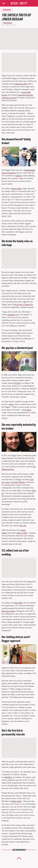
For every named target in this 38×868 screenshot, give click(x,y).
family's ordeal (22, 533)
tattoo (11, 404)
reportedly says (13, 315)
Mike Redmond (8, 23)
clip (25, 302)
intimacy (19, 176)
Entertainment (7, 10)
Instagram (32, 369)
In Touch (28, 410)
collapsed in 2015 (21, 84)
